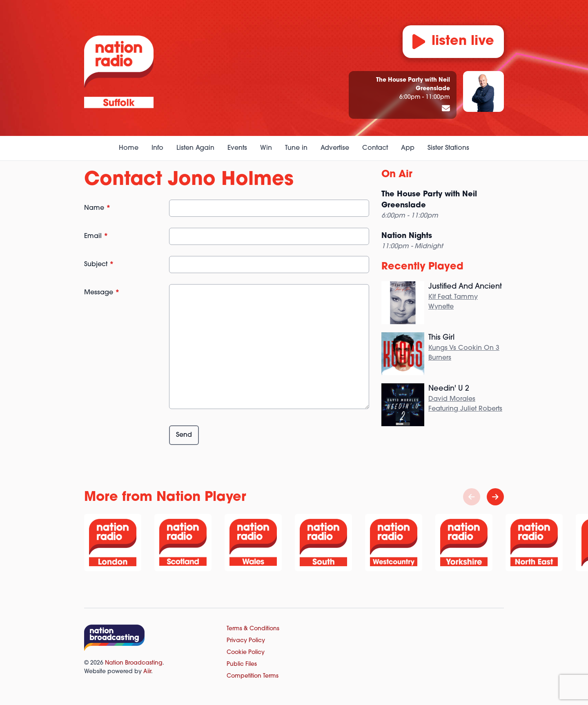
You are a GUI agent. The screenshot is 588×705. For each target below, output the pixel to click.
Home (129, 148)
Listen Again (195, 148)
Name (97, 208)
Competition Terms (253, 676)
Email (96, 236)
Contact (375, 148)
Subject (99, 265)
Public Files (242, 664)
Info (157, 148)
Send (184, 435)
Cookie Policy (246, 653)
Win (266, 148)
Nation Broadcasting (134, 663)
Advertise (335, 148)
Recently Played (422, 267)
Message (102, 293)
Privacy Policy (246, 641)
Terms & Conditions (253, 629)
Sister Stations (448, 148)
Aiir (147, 672)
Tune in (296, 148)
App (408, 148)
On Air (397, 175)
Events (237, 148)
